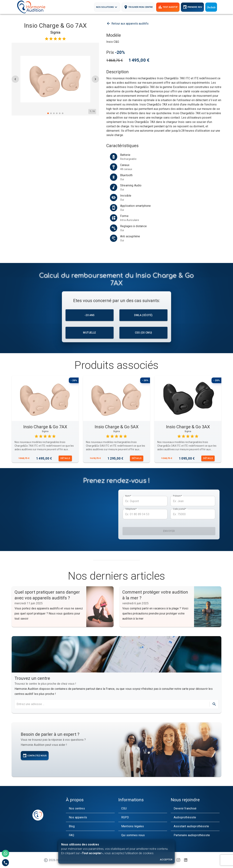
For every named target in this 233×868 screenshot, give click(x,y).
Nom (128, 496)
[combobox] (112, 704)
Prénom (177, 496)
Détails (65, 458)
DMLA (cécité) (143, 315)
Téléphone (131, 509)
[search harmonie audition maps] (113, 704)
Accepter (166, 860)
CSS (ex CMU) (143, 333)
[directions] (214, 704)
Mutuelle (90, 333)
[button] (90, 809)
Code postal (179, 509)
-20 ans (90, 315)
